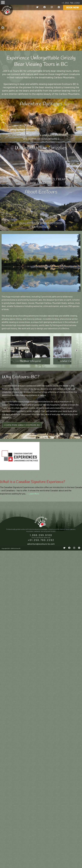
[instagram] (52, 7)
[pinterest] (59, 7)
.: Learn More (33, 494)
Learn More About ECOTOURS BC (22, 425)
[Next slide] (79, 28)
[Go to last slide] (3, 28)
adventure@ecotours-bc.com (41, 544)
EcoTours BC (7, 10)
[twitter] (37, 7)
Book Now (73, 7)
